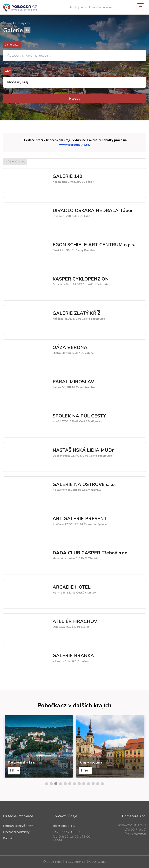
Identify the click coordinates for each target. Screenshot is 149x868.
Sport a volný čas (16, 23)
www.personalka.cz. (74, 145)
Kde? (8, 71)
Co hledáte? (12, 45)
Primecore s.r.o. (134, 816)
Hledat (74, 99)
